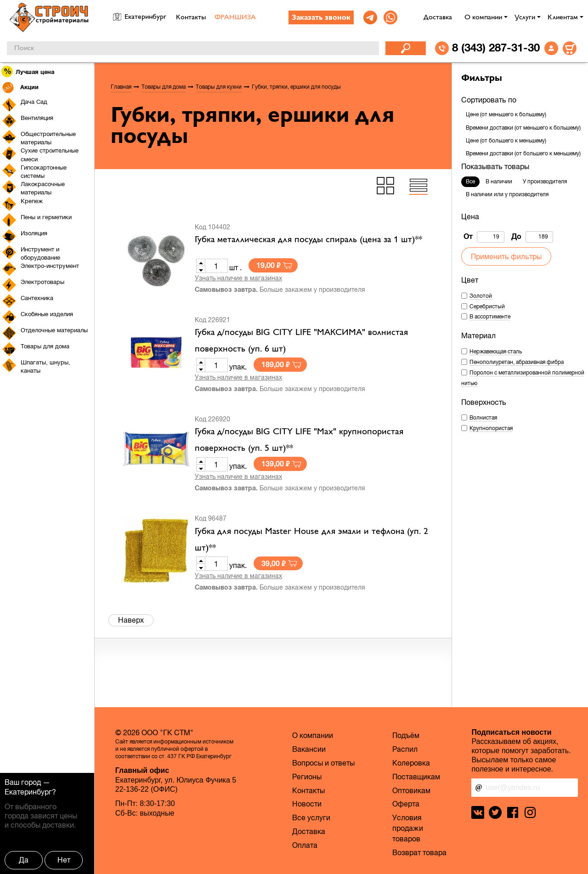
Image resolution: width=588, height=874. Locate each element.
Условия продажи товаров (408, 828)
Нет (64, 860)
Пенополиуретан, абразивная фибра (517, 362)
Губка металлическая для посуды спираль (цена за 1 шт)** (308, 240)
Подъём (406, 735)
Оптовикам (411, 790)
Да (24, 860)
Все (470, 182)
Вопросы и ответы (323, 763)
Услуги (525, 17)
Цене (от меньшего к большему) (506, 114)
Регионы (307, 777)
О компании (483, 17)
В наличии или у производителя (507, 194)
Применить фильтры (506, 256)
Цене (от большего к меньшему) (506, 141)
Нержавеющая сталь (496, 352)
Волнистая (483, 418)
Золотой (481, 296)
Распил (405, 749)
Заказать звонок (321, 18)
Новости (307, 804)
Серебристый (487, 306)
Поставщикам (416, 777)
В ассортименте (490, 317)
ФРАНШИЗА (235, 17)
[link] (370, 17)
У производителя (545, 182)
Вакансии (309, 749)
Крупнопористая (491, 428)
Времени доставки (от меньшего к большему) (523, 128)
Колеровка (411, 763)
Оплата (305, 845)
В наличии (499, 182)
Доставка (438, 17)
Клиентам (563, 17)
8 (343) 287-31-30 (496, 47)
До (532, 237)
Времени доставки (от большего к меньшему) (523, 153)
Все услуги (311, 817)
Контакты (191, 17)
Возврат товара (419, 852)
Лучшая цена (28, 71)
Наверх (131, 620)
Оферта (406, 804)
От (484, 237)
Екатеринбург (28, 792)
